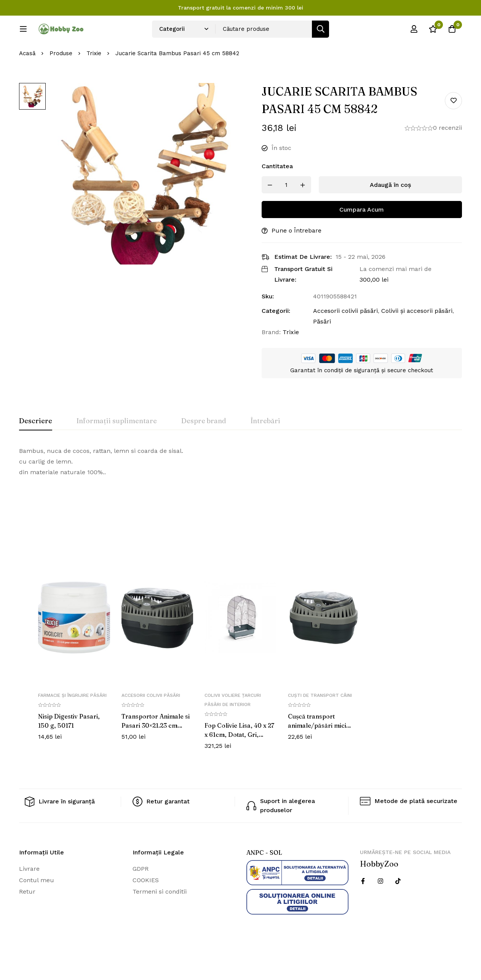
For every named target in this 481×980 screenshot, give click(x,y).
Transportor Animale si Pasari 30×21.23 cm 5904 (156, 751)
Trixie (94, 79)
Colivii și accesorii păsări (417, 336)
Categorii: (276, 336)
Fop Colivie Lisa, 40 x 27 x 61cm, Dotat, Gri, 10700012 (239, 760)
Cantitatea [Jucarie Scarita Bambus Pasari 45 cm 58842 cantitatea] (277, 192)
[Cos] (452, 32)
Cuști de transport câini (320, 720)
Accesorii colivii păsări (345, 336)
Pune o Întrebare (296, 256)
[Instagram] (380, 907)
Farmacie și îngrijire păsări (72, 720)
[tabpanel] (240, 487)
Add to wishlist (453, 126)
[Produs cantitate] (286, 210)
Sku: (268, 322)
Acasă (27, 79)
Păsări (322, 347)
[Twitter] (398, 907)
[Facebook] (363, 907)
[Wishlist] (433, 32)
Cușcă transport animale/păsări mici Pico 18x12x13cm (317, 751)
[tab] (36, 447)
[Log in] (414, 32)
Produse (61, 79)
